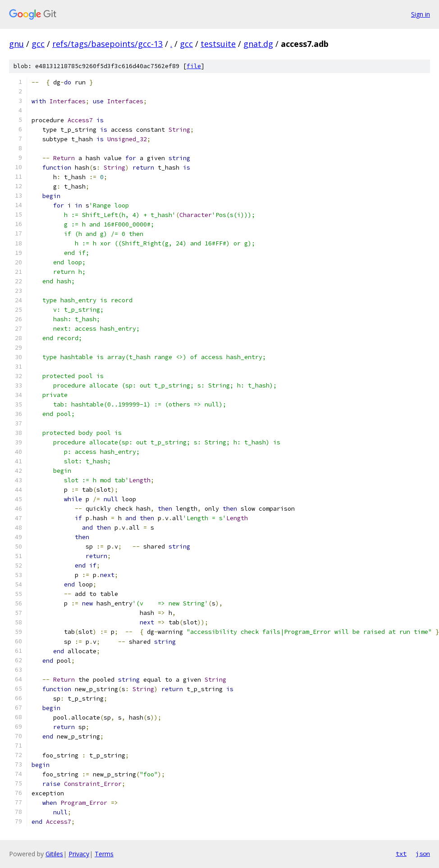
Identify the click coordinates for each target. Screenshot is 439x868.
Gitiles (54, 854)
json (423, 854)
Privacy (79, 854)
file (194, 66)
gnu (16, 44)
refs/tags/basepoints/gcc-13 (107, 44)
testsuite (218, 44)
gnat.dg (258, 44)
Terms (104, 854)
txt (401, 854)
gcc (38, 44)
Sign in (421, 14)
